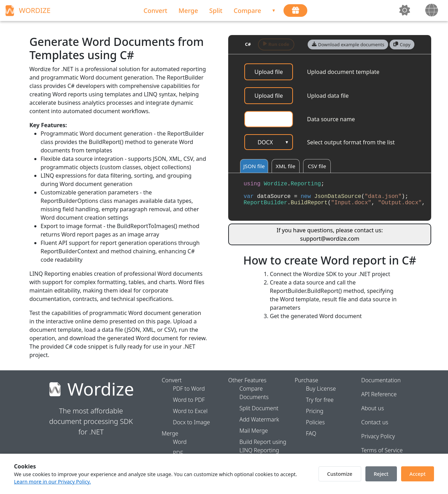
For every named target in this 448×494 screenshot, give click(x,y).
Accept (418, 474)
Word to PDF (189, 400)
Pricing (315, 411)
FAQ (311, 433)
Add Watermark (259, 419)
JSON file (255, 166)
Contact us (375, 422)
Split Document (259, 408)
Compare (248, 11)
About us (373, 408)
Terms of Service (382, 450)
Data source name (331, 119)
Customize (340, 474)
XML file (286, 166)
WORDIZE (27, 11)
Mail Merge (254, 431)
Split (216, 11)
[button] (348, 44)
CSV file (318, 166)
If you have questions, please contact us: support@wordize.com (330, 235)
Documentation (381, 380)
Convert (155, 11)
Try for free (320, 400)
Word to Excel (190, 411)
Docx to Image (191, 422)
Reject (381, 474)
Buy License (321, 389)
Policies (315, 422)
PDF (178, 453)
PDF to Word (189, 389)
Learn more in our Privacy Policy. (52, 482)
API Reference (379, 394)
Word (180, 442)
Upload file (269, 72)
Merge (188, 11)
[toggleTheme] (405, 11)
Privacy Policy (378, 436)
